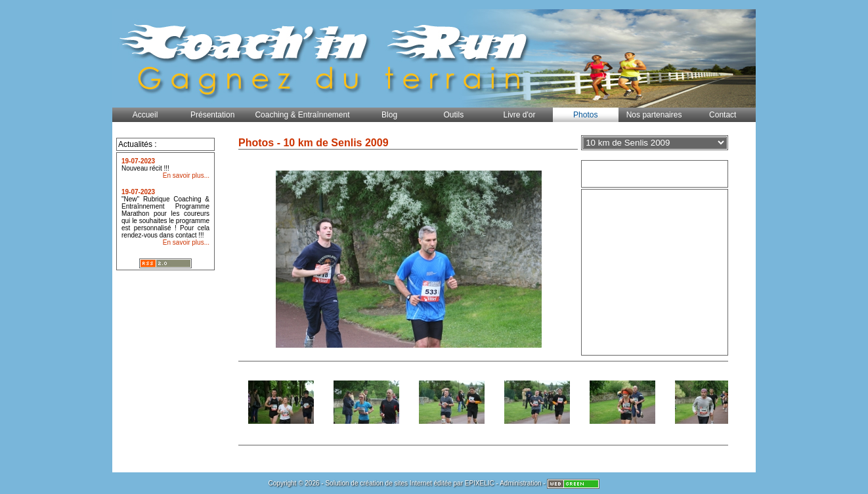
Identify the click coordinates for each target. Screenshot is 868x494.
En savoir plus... (186, 175)
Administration (520, 483)
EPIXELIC (480, 483)
